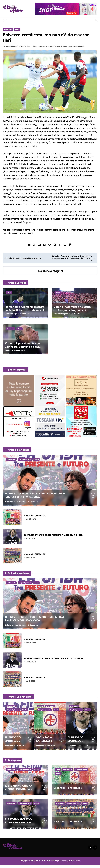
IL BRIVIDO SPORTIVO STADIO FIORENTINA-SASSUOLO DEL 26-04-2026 (37, 498)
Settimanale (11, 462)
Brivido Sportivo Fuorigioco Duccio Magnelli (68, 50)
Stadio (36, 462)
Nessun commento (40, 50)
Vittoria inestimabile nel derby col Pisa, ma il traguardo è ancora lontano (72, 313)
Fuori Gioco (8, 29)
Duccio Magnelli (53, 274)
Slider (17, 29)
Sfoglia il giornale (25, 462)
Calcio (57, 709)
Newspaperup (63, 864)
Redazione (9, 353)
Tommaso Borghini (12, 317)
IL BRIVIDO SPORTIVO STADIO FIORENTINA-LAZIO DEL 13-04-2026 (53, 538)
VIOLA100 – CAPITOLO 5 (35, 557)
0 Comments (33, 505)
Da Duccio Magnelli (10, 50)
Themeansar (75, 864)
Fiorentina (11, 332)
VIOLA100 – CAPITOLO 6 (35, 519)
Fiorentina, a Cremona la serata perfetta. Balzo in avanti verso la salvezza (25, 313)
